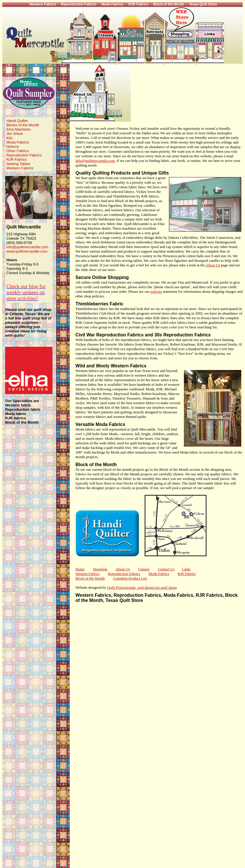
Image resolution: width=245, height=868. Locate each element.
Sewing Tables (18, 164)
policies (156, 291)
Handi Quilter (17, 121)
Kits (9, 138)
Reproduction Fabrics (24, 155)
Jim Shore (15, 134)
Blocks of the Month (23, 125)
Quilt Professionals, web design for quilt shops (142, 587)
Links (186, 569)
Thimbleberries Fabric (99, 304)
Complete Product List (130, 578)
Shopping (100, 569)
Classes (144, 569)
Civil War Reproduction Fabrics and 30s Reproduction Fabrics (143, 335)
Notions (13, 147)
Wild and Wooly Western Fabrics (111, 366)
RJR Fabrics (17, 159)
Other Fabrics (18, 151)
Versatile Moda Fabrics (100, 424)
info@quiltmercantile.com (27, 247)
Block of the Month (96, 465)
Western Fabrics (20, 168)
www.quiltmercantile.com (27, 251)
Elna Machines (19, 129)
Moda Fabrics (18, 142)
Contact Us (166, 569)
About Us (213, 265)
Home (80, 569)
